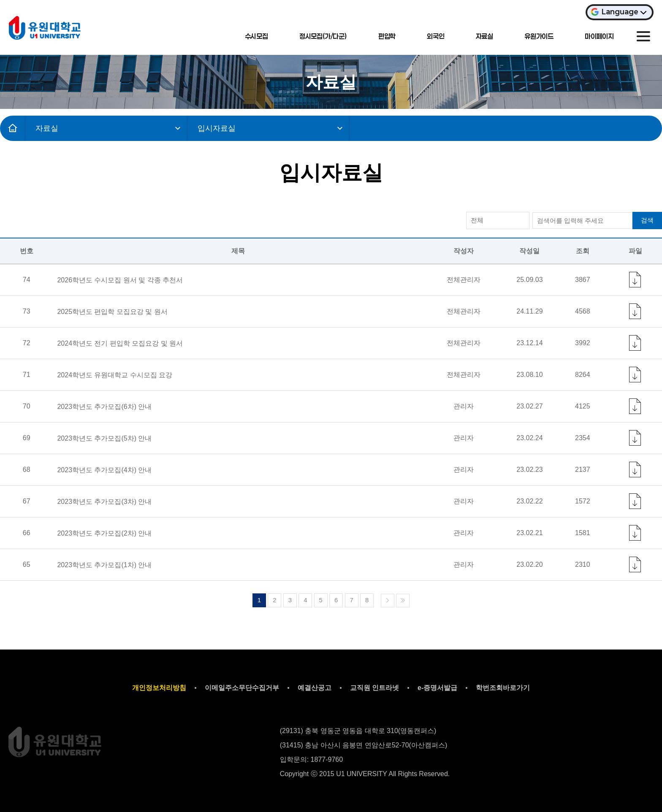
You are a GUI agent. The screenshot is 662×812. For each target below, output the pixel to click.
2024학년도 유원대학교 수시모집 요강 (115, 375)
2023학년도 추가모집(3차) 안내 (104, 502)
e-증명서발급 (437, 688)
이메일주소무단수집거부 (242, 688)
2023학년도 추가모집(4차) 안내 (104, 470)
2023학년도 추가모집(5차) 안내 (104, 438)
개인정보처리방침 (159, 688)
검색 (647, 220)
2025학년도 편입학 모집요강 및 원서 (112, 312)
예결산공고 (315, 688)
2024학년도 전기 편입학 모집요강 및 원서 (120, 343)
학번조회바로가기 (503, 688)
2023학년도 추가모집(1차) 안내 (104, 565)
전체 (477, 220)
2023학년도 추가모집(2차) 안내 (104, 533)
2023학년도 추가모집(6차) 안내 (104, 407)
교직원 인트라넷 (374, 688)
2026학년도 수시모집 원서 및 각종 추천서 (120, 280)
